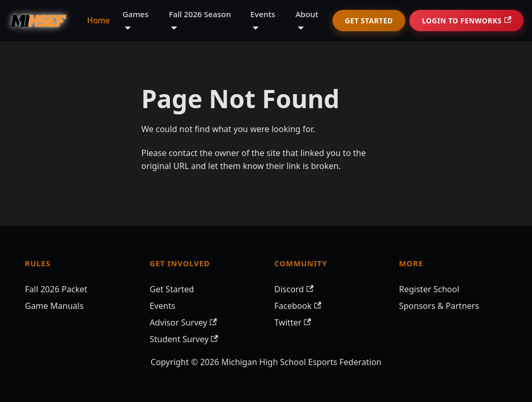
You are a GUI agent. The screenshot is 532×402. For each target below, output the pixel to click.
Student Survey (184, 339)
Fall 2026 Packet (56, 289)
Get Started (369, 21)
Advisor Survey (183, 322)
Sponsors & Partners (439, 306)
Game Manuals (54, 306)
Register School (429, 289)
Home (98, 20)
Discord (294, 289)
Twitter (293, 322)
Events (162, 306)
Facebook (298, 306)
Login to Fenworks (467, 21)
